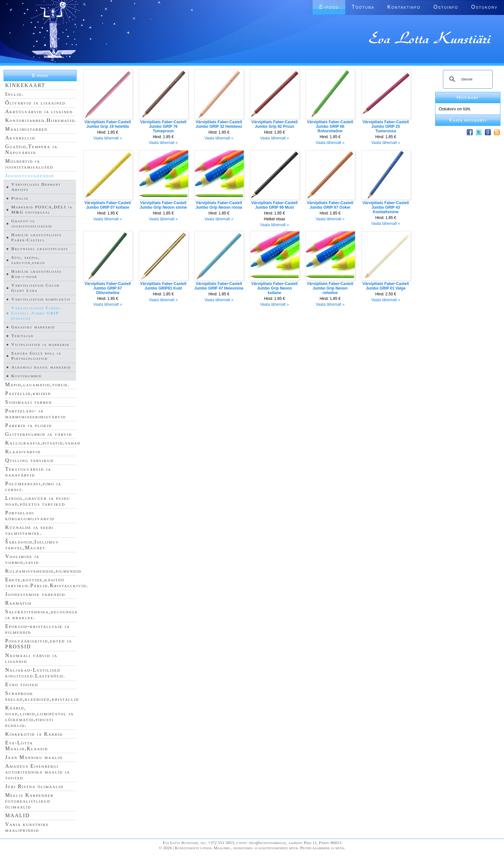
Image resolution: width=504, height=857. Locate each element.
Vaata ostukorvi (468, 120)
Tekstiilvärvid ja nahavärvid (28, 472)
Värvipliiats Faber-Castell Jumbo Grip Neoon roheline (330, 288)
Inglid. (15, 94)
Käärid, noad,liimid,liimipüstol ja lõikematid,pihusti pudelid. (39, 716)
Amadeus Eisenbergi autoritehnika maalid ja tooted (38, 772)
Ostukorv (484, 7)
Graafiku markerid (33, 327)
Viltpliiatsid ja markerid (40, 344)
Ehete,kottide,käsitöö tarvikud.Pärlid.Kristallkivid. (47, 582)
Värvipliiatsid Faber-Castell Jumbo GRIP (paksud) (36, 313)
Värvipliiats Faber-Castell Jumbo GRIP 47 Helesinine (219, 286)
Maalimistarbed (26, 129)
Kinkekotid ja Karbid (34, 734)
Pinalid (20, 198)
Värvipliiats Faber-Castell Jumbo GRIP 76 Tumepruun (163, 126)
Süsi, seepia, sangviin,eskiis (28, 260)
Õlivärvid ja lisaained (35, 103)
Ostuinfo (446, 7)
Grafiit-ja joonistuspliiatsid (32, 223)
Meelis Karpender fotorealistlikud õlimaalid (29, 801)
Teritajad (22, 336)
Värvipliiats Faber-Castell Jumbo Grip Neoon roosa (219, 205)
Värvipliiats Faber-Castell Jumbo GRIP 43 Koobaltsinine (386, 207)
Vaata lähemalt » (107, 138)
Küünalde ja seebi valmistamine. (29, 530)
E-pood (329, 7)
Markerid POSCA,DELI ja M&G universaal (42, 209)
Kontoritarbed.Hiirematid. (41, 120)
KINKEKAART (25, 85)
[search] (467, 79)
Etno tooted (22, 684)
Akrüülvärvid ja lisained (39, 111)
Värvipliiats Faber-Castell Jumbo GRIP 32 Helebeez (219, 124)
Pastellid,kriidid (28, 393)
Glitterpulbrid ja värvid (39, 434)
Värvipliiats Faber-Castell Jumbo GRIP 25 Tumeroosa (386, 126)
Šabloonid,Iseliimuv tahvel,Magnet (32, 545)
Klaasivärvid (23, 451)
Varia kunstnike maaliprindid (27, 827)
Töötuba (363, 7)
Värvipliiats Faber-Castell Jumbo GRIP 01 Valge (386, 286)
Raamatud (18, 603)
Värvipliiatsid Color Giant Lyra (36, 288)
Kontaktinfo (404, 7)
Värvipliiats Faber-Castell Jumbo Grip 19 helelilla (107, 124)
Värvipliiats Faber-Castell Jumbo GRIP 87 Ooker (330, 205)
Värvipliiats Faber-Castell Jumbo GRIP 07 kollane (107, 205)
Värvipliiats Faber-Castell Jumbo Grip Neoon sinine (163, 205)
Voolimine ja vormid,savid (22, 559)
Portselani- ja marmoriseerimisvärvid (36, 414)
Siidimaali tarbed (29, 402)
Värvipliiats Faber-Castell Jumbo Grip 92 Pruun (274, 124)
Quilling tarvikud (29, 460)
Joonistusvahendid (30, 176)
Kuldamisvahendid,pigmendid (43, 571)
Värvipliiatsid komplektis (41, 299)
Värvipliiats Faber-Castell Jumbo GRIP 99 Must (274, 205)
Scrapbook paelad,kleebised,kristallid (42, 696)
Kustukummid (27, 376)
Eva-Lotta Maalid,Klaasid (27, 746)
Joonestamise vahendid (35, 594)
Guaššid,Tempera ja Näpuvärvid (31, 149)
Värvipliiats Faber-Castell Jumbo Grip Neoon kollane (274, 288)
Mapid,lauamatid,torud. (37, 385)
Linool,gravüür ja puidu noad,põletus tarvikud (38, 501)
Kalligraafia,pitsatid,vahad (43, 443)
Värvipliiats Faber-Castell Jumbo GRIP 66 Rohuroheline (330, 126)
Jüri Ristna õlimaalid (34, 786)
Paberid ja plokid (28, 425)
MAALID (17, 815)
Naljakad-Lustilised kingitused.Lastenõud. (35, 673)
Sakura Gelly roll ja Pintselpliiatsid (36, 356)
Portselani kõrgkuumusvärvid (30, 516)
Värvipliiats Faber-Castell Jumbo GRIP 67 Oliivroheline (107, 288)
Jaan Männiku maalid (34, 757)
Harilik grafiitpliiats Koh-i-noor (36, 274)
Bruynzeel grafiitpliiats (40, 249)
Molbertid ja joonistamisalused (29, 164)
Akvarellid (20, 138)
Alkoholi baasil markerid (41, 367)
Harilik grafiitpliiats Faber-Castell (36, 237)
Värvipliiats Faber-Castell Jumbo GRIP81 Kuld (163, 286)
